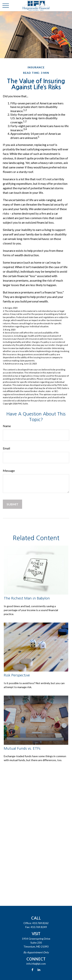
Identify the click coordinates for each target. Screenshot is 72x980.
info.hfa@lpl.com (36, 964)
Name (7, 426)
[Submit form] (12, 504)
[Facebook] (32, 970)
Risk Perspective (17, 675)
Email (6, 448)
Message (9, 471)
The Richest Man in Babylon (27, 598)
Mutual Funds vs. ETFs (22, 748)
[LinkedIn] (39, 970)
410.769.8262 (40, 923)
